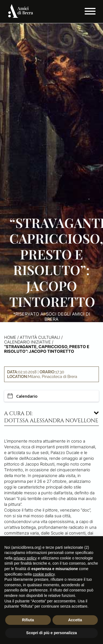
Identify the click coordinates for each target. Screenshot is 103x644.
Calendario (23, 396)
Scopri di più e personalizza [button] (51, 633)
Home (10, 337)
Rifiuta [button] (28, 620)
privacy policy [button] (25, 558)
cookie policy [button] (44, 574)
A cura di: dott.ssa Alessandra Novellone (51, 417)
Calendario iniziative (27, 342)
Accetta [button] (75, 620)
